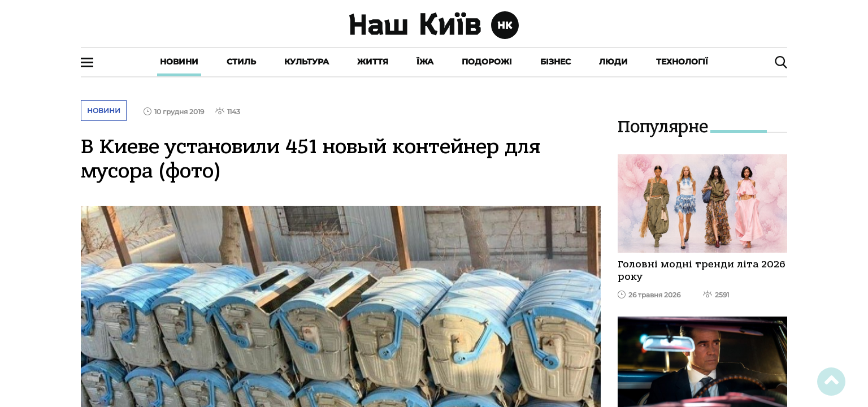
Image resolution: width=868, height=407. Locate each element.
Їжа (425, 62)
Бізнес (555, 62)
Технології (682, 62)
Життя (373, 62)
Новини (179, 62)
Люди (613, 62)
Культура (307, 62)
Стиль (241, 62)
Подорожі (487, 62)
